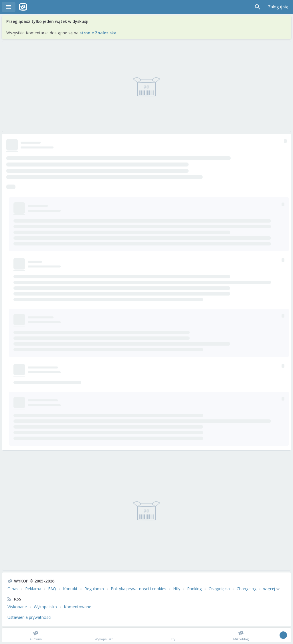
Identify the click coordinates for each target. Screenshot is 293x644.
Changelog (247, 589)
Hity (177, 589)
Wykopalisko (45, 607)
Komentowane (78, 607)
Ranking (194, 589)
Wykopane (17, 607)
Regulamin (94, 589)
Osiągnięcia (219, 589)
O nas (13, 589)
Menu (9, 7)
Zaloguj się (278, 7)
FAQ (52, 589)
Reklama (33, 589)
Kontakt (70, 589)
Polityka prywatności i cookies (138, 589)
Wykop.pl (23, 7)
